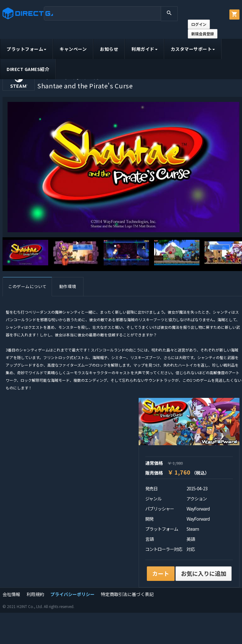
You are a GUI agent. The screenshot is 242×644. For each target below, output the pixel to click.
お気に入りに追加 (204, 573)
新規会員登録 (203, 34)
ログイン (199, 24)
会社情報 (11, 594)
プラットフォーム (26, 49)
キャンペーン (73, 49)
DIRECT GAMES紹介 (28, 69)
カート (161, 573)
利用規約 (35, 594)
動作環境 (68, 286)
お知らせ (109, 49)
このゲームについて (27, 286)
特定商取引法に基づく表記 (127, 594)
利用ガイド (144, 49)
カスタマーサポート (193, 49)
